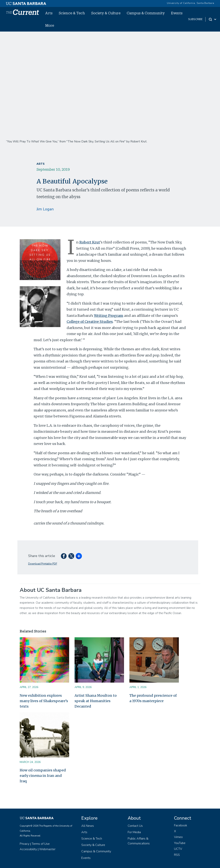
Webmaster (47, 849)
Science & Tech (72, 13)
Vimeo (178, 837)
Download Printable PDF (43, 564)
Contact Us (135, 826)
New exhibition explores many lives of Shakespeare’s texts (44, 701)
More (50, 25)
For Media (134, 832)
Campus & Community (146, 13)
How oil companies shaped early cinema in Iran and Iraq (43, 776)
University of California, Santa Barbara (191, 3)
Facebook (181, 825)
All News (88, 826)
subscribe (195, 19)
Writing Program (109, 316)
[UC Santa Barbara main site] (26, 3)
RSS (177, 855)
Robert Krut (90, 242)
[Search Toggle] (213, 19)
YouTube (180, 843)
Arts (49, 13)
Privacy (25, 844)
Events (177, 13)
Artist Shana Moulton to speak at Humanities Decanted (96, 701)
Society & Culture (106, 13)
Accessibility (28, 849)
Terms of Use (41, 844)
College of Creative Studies (90, 322)
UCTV (178, 849)
